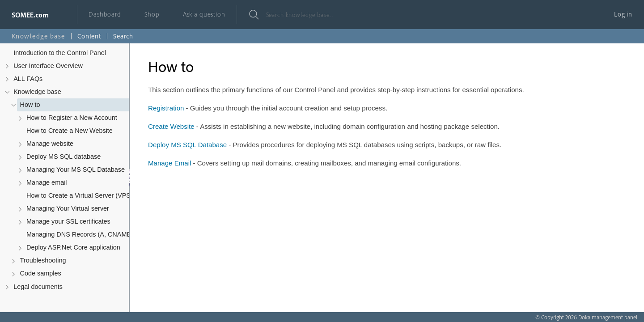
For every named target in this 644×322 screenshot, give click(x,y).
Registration (166, 108)
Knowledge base (37, 92)
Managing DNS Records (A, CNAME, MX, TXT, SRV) (89, 234)
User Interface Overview (48, 66)
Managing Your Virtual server (68, 208)
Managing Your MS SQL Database (76, 169)
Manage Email (169, 163)
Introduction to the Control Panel (60, 53)
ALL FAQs (28, 79)
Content (89, 36)
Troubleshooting (43, 260)
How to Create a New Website (70, 131)
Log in (623, 14)
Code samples (41, 273)
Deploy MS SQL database (64, 157)
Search (123, 36)
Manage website (50, 144)
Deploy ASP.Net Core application (73, 247)
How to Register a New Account (72, 118)
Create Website (171, 126)
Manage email (47, 182)
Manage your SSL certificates (68, 221)
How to (30, 105)
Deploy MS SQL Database (187, 145)
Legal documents (38, 287)
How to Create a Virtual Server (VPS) (80, 195)
